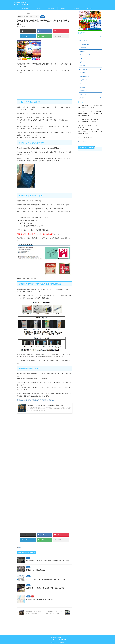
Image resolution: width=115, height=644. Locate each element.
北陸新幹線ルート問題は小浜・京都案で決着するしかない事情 (48, 593)
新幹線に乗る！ (26, 8)
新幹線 (20, 544)
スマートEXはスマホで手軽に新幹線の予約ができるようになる (48, 582)
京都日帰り (64, 8)
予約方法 (38, 8)
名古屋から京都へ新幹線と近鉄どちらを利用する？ (45, 609)
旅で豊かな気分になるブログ (57, 637)
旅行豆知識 (77, 8)
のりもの (89, 8)
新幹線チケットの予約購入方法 (39, 569)
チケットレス (51, 8)
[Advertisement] (45, 85)
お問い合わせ (82, 141)
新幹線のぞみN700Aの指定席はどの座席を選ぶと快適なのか (35, 398)
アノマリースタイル (21, 4)
